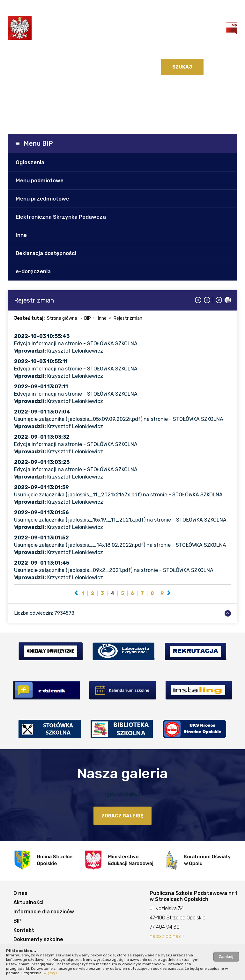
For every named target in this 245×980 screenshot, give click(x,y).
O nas (20, 893)
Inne (21, 235)
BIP (88, 318)
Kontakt (24, 930)
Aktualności (28, 902)
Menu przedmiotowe (42, 199)
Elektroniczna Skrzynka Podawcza (61, 217)
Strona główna (62, 318)
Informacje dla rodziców (44, 912)
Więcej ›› (51, 973)
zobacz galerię (122, 816)
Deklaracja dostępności (46, 253)
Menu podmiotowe (40, 180)
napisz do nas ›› (168, 936)
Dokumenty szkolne (38, 939)
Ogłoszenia (30, 162)
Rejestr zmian (128, 318)
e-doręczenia (33, 271)
